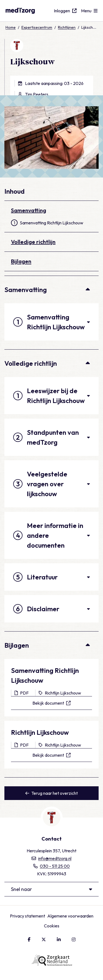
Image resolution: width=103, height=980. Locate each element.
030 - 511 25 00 (51, 866)
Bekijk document (51, 703)
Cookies (52, 926)
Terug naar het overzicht (51, 793)
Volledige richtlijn (33, 242)
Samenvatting (29, 210)
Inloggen (65, 11)
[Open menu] (89, 11)
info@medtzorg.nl (51, 858)
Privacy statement (27, 916)
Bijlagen (21, 261)
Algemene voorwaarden (70, 916)
